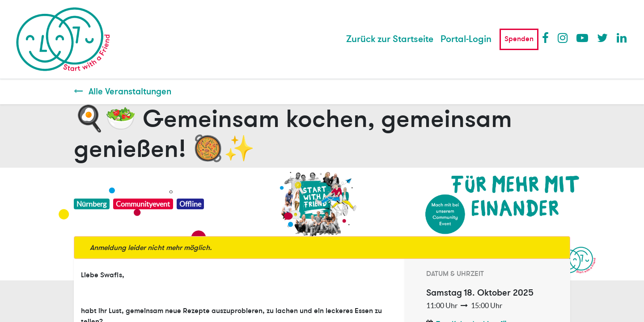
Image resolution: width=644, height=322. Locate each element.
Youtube (582, 38)
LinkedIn (622, 38)
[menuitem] (390, 39)
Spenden (519, 39)
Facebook (547, 38)
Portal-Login (466, 39)
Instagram (563, 38)
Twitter (602, 38)
